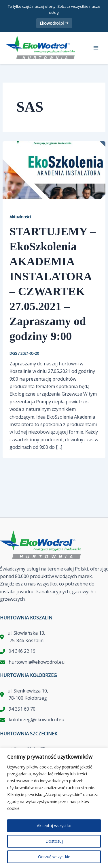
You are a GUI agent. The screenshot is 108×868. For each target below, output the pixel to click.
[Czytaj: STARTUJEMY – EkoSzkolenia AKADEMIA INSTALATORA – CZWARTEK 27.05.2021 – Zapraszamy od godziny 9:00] (54, 170)
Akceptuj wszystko (54, 826)
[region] (54, 808)
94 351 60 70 (22, 709)
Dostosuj (54, 841)
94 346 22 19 (22, 651)
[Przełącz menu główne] (96, 48)
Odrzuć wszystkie (54, 857)
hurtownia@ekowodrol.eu (37, 662)
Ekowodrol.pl (54, 23)
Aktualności (20, 217)
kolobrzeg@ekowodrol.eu (36, 720)
